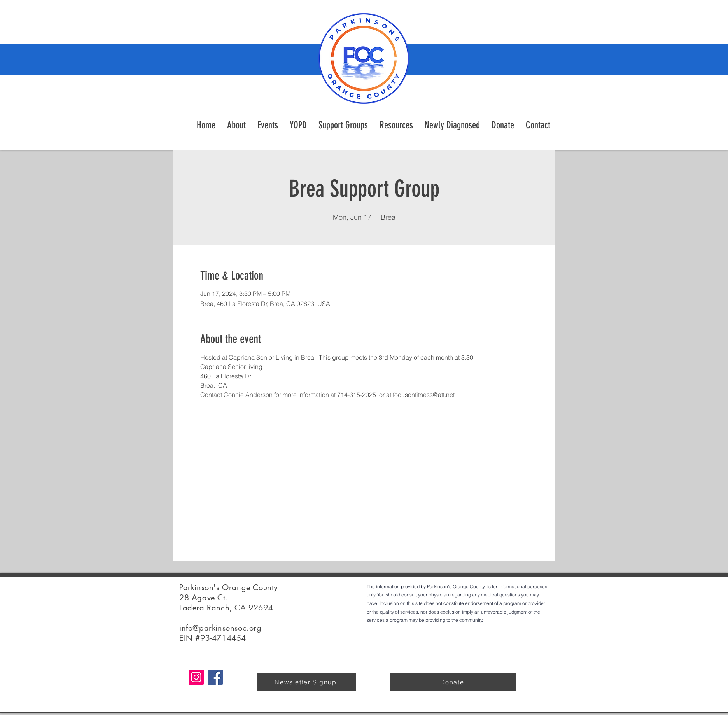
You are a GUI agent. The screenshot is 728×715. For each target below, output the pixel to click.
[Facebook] (215, 677)
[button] (396, 125)
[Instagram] (196, 677)
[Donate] (453, 682)
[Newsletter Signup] (306, 682)
